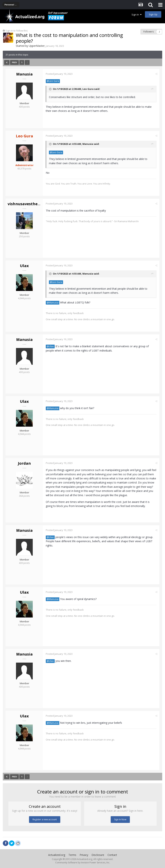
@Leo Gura (53, 81)
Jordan (24, 463)
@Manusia (53, 303)
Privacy (84, 855)
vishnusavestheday (26, 204)
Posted (59, 74)
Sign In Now (120, 819)
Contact (112, 855)
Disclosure (98, 855)
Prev (14, 62)
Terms (72, 855)
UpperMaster (37, 46)
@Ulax (50, 346)
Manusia (24, 74)
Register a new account (45, 819)
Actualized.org (57, 855)
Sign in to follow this (17, 31)
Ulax (24, 266)
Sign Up (153, 14)
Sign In (137, 15)
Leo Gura (88, 89)
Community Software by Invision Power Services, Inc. (83, 863)
